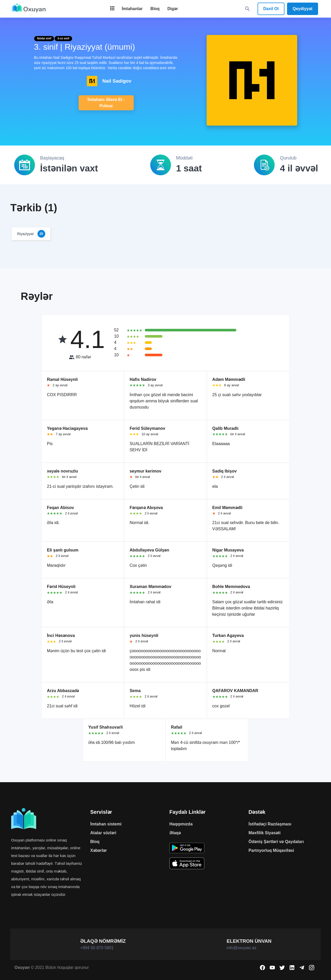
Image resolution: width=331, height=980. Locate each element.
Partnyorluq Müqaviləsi (271, 850)
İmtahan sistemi (106, 824)
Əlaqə (175, 833)
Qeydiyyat (303, 9)
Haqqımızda (181, 824)
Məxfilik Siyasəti (265, 833)
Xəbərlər (99, 850)
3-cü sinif (63, 38)
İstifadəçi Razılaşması (270, 824)
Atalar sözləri (103, 833)
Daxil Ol (271, 9)
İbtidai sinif (44, 38)
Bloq (95, 842)
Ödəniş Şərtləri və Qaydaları (276, 842)
